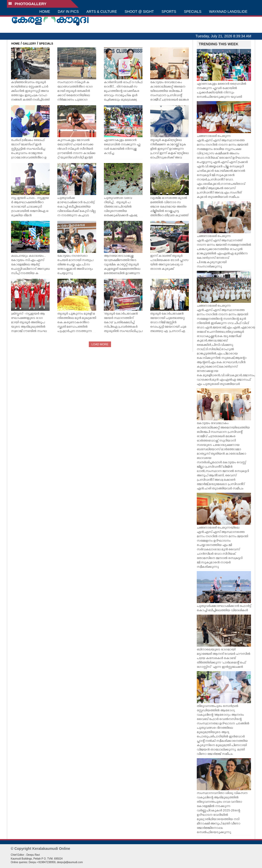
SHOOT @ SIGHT (139, 12)
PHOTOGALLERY (27, 4)
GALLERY (29, 44)
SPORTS (169, 12)
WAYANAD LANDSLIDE (228, 12)
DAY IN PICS (68, 12)
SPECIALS (193, 12)
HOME (45, 12)
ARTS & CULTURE (102, 12)
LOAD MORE (100, 344)
